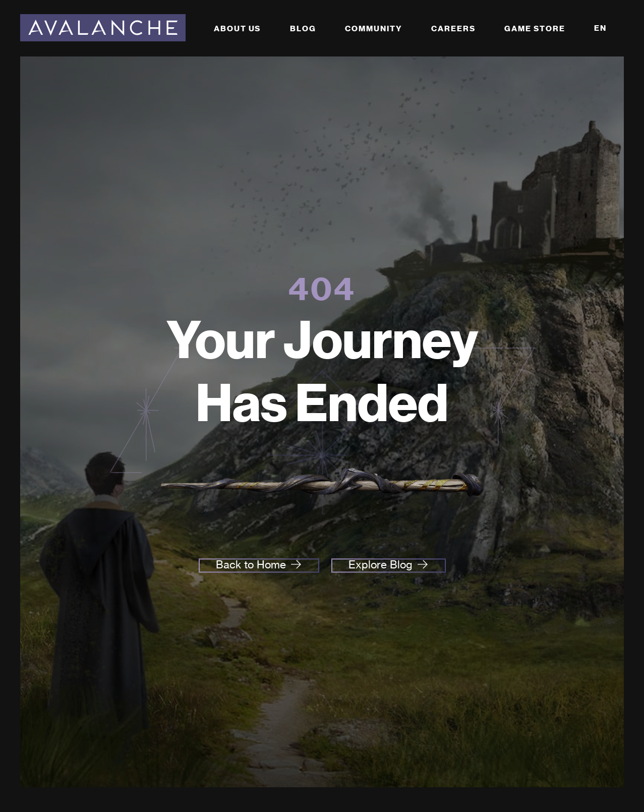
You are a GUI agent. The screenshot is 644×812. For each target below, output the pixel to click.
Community (373, 28)
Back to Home (251, 565)
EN (600, 28)
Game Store (535, 28)
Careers (453, 28)
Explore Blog (380, 565)
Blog (303, 28)
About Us (237, 28)
